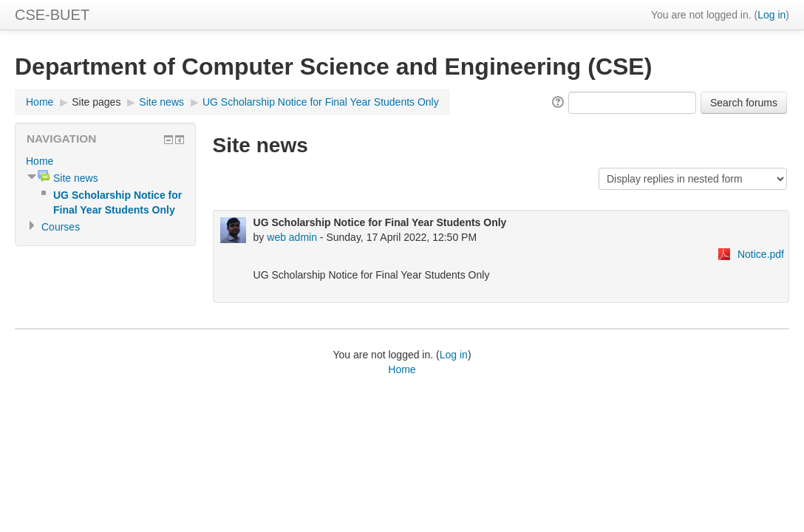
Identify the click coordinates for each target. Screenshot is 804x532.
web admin (292, 237)
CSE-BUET (52, 15)
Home (40, 102)
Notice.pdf (761, 254)
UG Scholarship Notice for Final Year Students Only (321, 102)
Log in (771, 15)
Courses (61, 227)
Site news (161, 102)
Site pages (96, 102)
